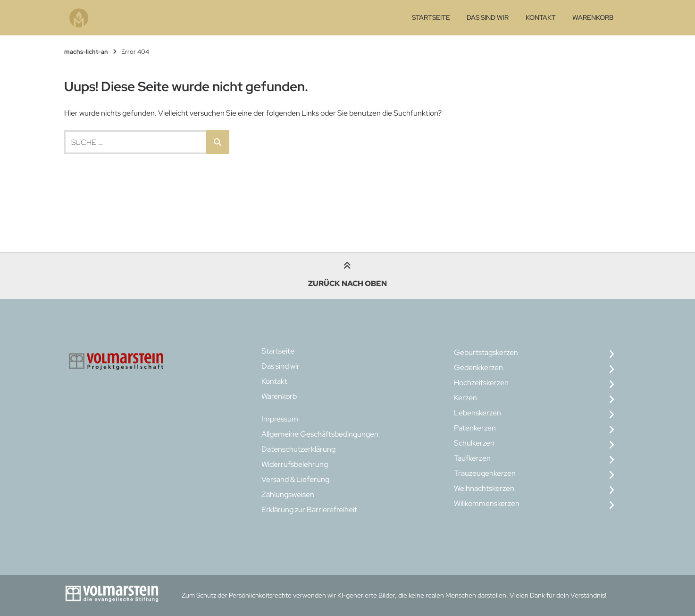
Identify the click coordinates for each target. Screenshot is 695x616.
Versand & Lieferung (295, 479)
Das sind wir (488, 17)
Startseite (431, 17)
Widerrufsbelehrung (295, 464)
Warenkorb (593, 17)
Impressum (280, 419)
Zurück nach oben (347, 275)
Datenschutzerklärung (298, 449)
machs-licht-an (86, 52)
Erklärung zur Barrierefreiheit (309, 510)
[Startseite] (79, 18)
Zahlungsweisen (288, 494)
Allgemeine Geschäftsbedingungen (320, 434)
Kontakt (541, 17)
